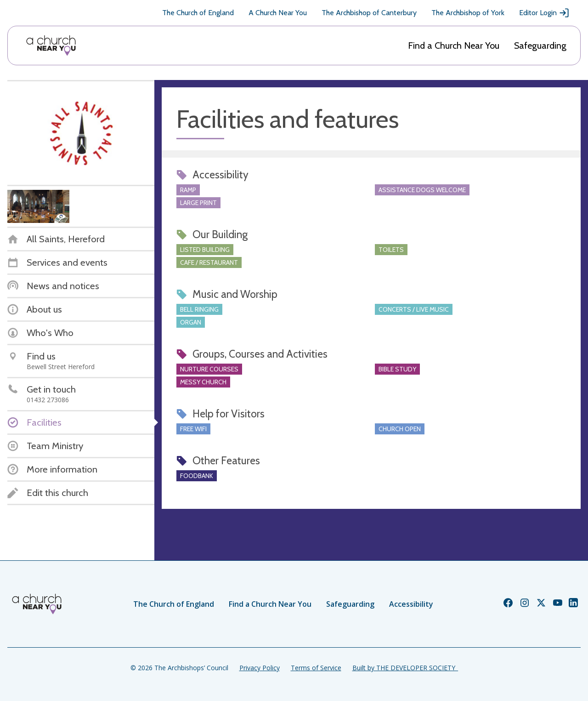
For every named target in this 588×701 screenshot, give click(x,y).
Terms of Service (316, 668)
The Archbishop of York (468, 13)
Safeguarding (540, 46)
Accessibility (411, 604)
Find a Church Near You (454, 46)
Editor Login (544, 13)
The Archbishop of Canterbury (369, 13)
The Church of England (198, 13)
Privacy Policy (260, 668)
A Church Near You (278, 13)
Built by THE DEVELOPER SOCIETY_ (405, 668)
